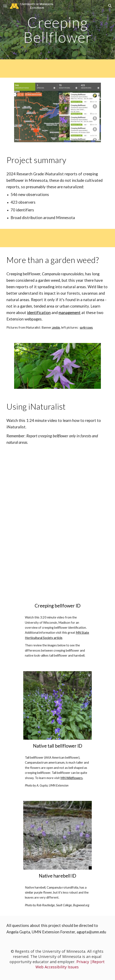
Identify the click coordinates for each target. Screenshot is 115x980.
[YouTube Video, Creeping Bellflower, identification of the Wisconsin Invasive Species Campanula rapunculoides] (57, 565)
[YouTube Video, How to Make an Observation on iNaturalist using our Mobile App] (57, 483)
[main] (57, 30)
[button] (5, 6)
